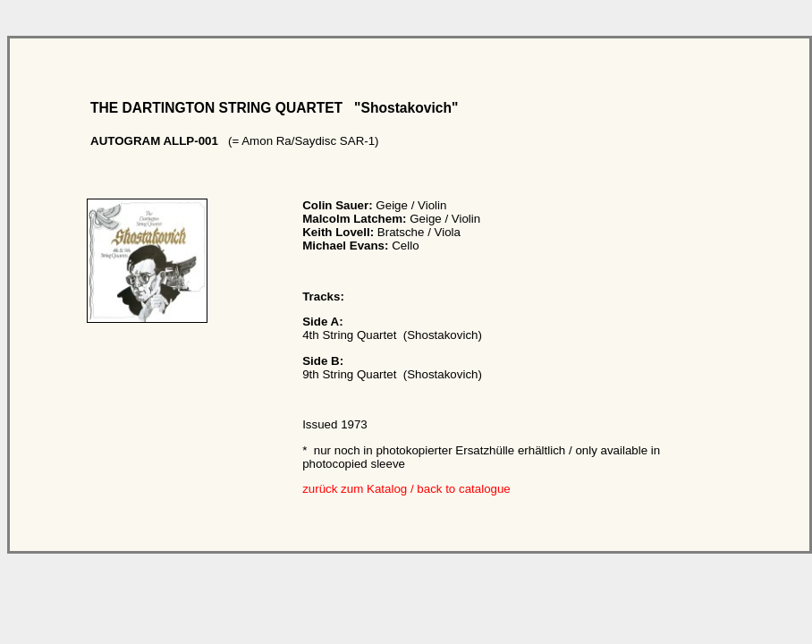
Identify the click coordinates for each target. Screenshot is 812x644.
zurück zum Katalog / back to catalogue (406, 489)
